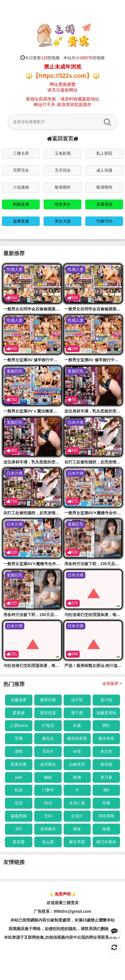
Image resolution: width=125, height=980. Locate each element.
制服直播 (21, 204)
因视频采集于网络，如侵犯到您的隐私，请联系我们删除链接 (63, 929)
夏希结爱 (48, 700)
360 (19, 829)
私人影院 (104, 153)
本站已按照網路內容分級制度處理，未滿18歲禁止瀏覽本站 (62, 920)
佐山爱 (48, 842)
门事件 (48, 790)
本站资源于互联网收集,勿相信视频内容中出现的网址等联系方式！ (62, 937)
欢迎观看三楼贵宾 (63, 903)
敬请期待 (63, 187)
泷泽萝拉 (48, 764)
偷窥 (106, 829)
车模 (106, 803)
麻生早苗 (77, 842)
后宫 (19, 803)
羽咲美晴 (106, 816)
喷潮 (77, 777)
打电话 (48, 726)
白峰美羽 (77, 764)
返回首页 (63, 139)
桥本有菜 (106, 738)
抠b (106, 790)
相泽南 (106, 764)
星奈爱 (19, 842)
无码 (48, 816)
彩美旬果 (19, 764)
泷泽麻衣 (48, 829)
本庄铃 (106, 751)
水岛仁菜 (77, 803)
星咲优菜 (48, 713)
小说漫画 (21, 187)
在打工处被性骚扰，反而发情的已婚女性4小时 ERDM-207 (55, 513)
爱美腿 (19, 713)
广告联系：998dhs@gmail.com (62, 911)
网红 (106, 726)
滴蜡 (19, 751)
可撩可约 (104, 221)
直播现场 (104, 204)
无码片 (48, 751)
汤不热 (77, 700)
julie (18, 777)
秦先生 (48, 738)
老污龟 (106, 700)
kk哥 (77, 751)
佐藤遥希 (19, 700)
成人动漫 (104, 170)
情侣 (48, 803)
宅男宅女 (21, 170)
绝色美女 (63, 204)
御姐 (48, 777)
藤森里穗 (19, 816)
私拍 (19, 790)
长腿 (77, 726)
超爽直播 (21, 221)
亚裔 (19, 738)
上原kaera (19, 726)
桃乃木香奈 (106, 842)
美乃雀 (106, 777)
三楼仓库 (21, 153)
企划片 (77, 816)
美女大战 (63, 221)
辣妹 (77, 829)
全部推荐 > (112, 684)
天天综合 (63, 170)
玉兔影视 (63, 153)
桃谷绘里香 (77, 738)
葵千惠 (77, 713)
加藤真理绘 (106, 713)
